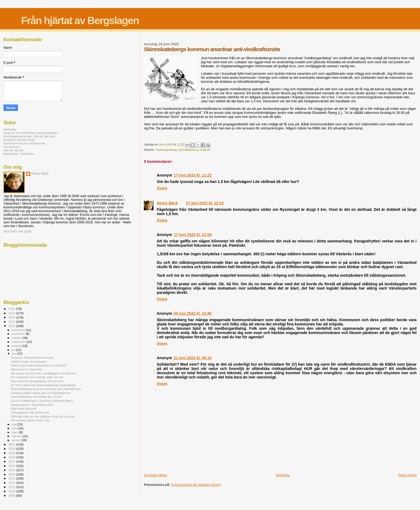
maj (15, 424)
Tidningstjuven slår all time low (30, 412)
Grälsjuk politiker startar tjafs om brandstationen (41, 393)
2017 (12, 461)
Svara (162, 188)
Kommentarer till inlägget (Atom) (196, 485)
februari (17, 436)
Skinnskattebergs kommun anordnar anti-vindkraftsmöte (46, 389)
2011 (12, 487)
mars (16, 432)
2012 (12, 483)
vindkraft (205, 150)
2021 (12, 444)
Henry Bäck (167, 203)
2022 (12, 326)
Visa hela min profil (17, 231)
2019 (12, 453)
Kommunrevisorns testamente (24, 143)
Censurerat (11, 147)
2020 (12, 449)
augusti (17, 346)
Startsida (282, 475)
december (19, 330)
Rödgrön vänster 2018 (19, 140)
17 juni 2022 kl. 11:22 (192, 175)
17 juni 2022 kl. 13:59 (192, 235)
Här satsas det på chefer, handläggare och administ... (44, 373)
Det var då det (13, 150)
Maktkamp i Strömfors (19, 154)
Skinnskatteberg (188, 150)
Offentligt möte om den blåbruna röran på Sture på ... (44, 417)
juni (14, 354)
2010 (12, 491)
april (15, 428)
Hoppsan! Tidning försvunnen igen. (33, 358)
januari (17, 440)
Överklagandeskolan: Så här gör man (29, 136)
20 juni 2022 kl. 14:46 (192, 313)
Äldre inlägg (407, 475)
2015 (12, 470)
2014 (12, 474)
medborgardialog (166, 150)
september (19, 342)
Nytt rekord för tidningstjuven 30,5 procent (37, 381)
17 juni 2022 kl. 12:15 (205, 203)
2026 (12, 309)
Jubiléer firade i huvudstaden (29, 362)
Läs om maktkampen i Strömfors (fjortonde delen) (42, 401)
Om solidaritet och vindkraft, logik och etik (37, 377)
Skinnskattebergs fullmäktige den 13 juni (36, 397)
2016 (12, 466)
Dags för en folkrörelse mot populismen (31, 133)
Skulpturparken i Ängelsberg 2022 (32, 405)
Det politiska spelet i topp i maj (30, 420)
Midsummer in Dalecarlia (26, 369)
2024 (12, 317)
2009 (12, 495)
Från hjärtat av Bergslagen (80, 20)
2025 (12, 313)
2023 (12, 322)
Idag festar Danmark (24, 408)
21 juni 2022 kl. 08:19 (192, 358)
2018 (12, 457)
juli (14, 350)
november (19, 334)
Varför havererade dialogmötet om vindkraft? (39, 365)
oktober (17, 338)
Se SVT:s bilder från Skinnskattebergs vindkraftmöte (43, 385)
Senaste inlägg (155, 475)
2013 (12, 478)
